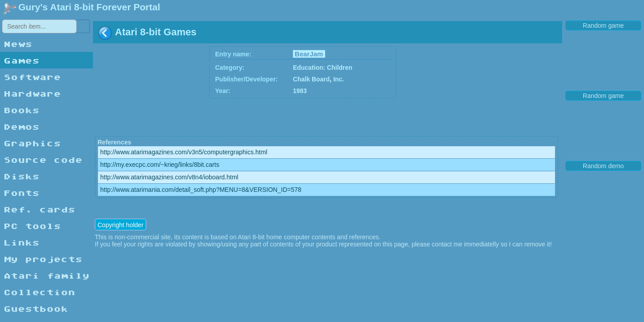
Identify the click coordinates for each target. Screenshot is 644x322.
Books (21, 110)
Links (21, 242)
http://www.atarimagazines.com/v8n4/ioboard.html (169, 177)
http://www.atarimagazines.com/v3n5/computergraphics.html (184, 152)
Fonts (21, 193)
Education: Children (323, 68)
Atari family (47, 275)
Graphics (32, 143)
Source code (43, 159)
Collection (39, 292)
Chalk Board (311, 79)
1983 (300, 91)
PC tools (32, 226)
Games (21, 60)
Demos (21, 126)
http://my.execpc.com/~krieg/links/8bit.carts (160, 165)
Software (32, 77)
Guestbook (36, 308)
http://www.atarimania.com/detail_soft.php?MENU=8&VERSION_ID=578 (201, 190)
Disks (21, 176)
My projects (43, 259)
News (18, 44)
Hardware (32, 93)
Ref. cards (39, 209)
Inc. (339, 79)
